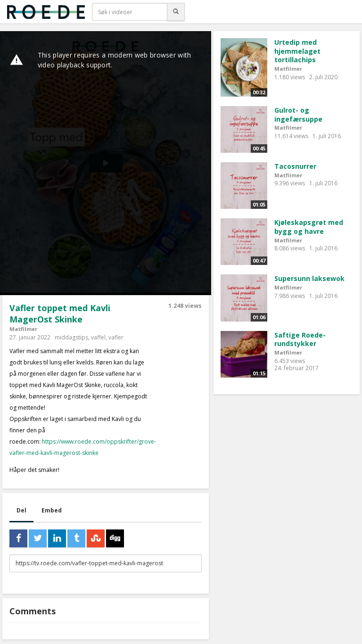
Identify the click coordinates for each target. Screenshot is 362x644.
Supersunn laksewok (309, 278)
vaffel (98, 337)
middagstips (71, 337)
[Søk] (176, 12)
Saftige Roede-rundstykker (300, 339)
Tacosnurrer (295, 166)
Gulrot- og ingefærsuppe (298, 115)
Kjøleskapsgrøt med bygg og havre (309, 227)
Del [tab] (21, 510)
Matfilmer (23, 329)
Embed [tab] (52, 510)
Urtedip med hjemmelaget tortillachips (297, 51)
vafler (116, 337)
